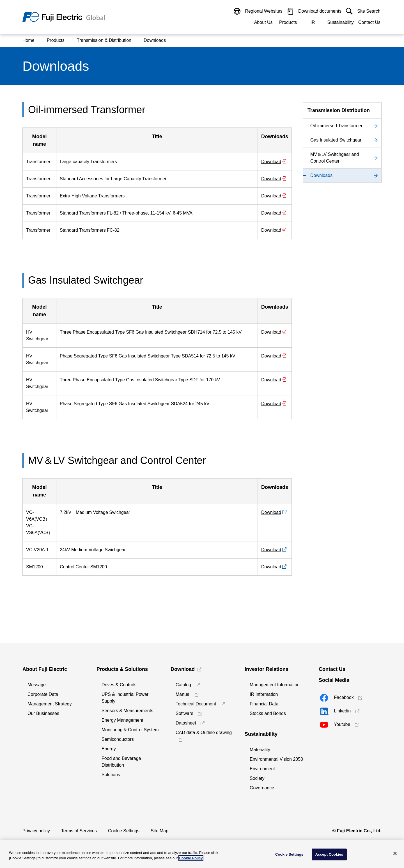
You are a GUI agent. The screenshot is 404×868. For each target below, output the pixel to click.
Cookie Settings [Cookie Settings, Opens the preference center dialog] (289, 854)
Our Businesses (43, 713)
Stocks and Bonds (268, 713)
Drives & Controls (119, 685)
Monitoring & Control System (130, 730)
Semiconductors (118, 739)
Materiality (260, 750)
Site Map (159, 831)
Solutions (111, 775)
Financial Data (264, 704)
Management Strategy (50, 704)
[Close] (395, 853)
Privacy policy (36, 831)
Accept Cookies (329, 854)
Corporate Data (43, 694)
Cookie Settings (124, 831)
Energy (109, 749)
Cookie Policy (191, 858)
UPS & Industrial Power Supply (125, 698)
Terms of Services (79, 831)
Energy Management (122, 720)
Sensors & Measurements (127, 711)
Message (37, 685)
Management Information (275, 685)
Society (257, 778)
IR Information (264, 694)
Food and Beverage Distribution (121, 762)
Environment (262, 769)
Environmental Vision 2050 (276, 759)
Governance (262, 788)
